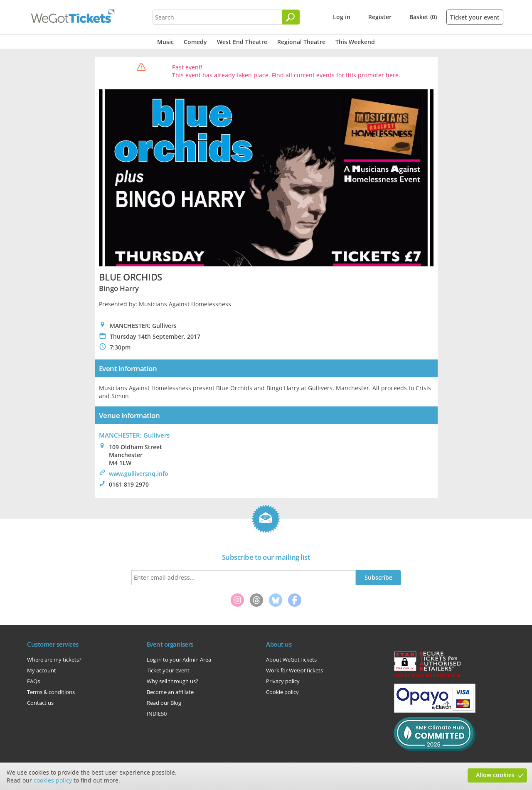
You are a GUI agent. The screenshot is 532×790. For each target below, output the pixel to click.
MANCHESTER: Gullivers (134, 435)
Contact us (40, 703)
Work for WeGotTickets (294, 670)
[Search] (291, 17)
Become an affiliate (170, 692)
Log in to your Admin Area (179, 660)
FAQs (33, 681)
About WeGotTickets (291, 660)
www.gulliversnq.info (139, 474)
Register (380, 17)
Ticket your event (475, 17)
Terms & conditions (51, 692)
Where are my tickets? (54, 660)
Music (165, 42)
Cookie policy (282, 692)
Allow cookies (495, 775)
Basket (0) (423, 17)
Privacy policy (283, 681)
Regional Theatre (301, 42)
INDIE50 (157, 714)
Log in (342, 17)
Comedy (195, 42)
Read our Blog (164, 703)
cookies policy (53, 780)
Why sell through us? (172, 681)
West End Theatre (242, 42)
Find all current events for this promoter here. (336, 75)
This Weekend (355, 42)
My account (42, 670)
